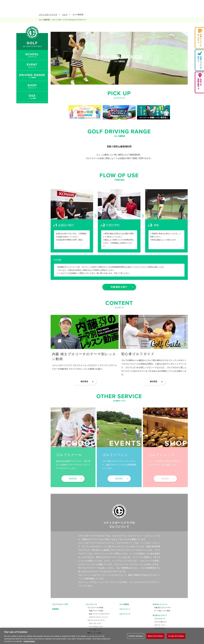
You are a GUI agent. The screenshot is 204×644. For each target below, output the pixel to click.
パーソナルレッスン (96, 627)
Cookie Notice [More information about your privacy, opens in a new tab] (29, 641)
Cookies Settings (136, 636)
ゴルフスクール (91, 604)
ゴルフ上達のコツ (161, 622)
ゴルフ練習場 (124, 604)
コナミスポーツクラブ (48, 15)
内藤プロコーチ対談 (96, 611)
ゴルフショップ (125, 614)
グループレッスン (95, 623)
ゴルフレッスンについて (96, 620)
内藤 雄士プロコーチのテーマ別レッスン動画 (162, 609)
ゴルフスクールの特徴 (95, 608)
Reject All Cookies (155, 636)
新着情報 (55, 609)
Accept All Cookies (176, 636)
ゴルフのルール (160, 619)
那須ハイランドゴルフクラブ (99, 614)
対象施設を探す (119, 287)
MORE (85, 382)
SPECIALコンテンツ (160, 604)
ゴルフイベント (125, 609)
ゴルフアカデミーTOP (60, 604)
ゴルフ (65, 15)
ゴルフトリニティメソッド (98, 617)
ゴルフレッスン (160, 625)
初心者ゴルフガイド (160, 615)
